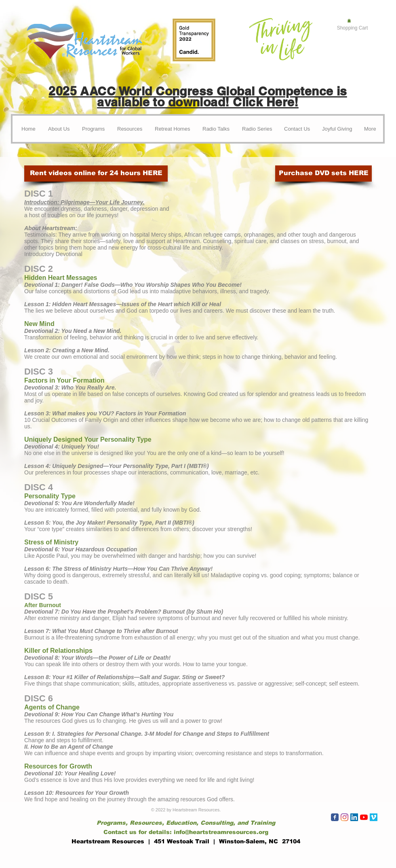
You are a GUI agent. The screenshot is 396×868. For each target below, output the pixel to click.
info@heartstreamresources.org (221, 832)
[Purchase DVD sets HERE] (323, 174)
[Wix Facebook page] (335, 817)
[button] (349, 21)
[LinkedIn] (354, 817)
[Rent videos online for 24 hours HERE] (96, 174)
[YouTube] (364, 817)
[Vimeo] (374, 817)
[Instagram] (344, 817)
